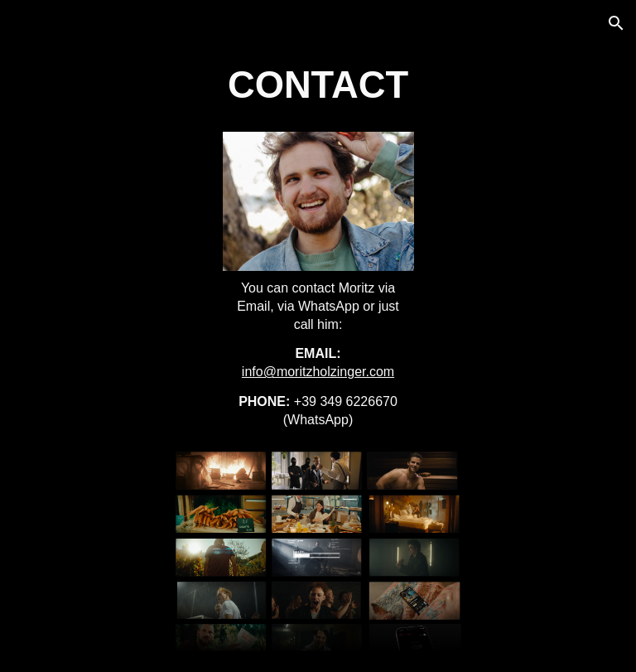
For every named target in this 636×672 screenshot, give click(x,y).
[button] (616, 23)
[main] (318, 86)
